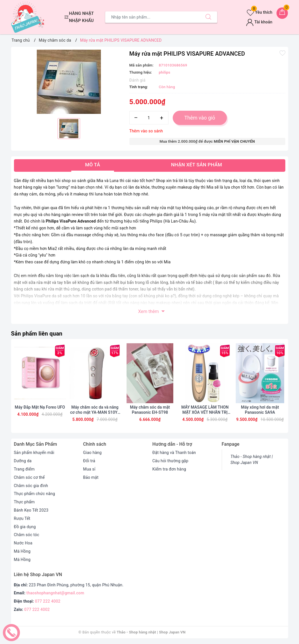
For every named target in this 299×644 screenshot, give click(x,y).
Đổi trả (89, 461)
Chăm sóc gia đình (31, 486)
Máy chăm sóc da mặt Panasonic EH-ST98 (150, 410)
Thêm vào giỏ (200, 118)
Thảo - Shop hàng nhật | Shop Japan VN (252, 459)
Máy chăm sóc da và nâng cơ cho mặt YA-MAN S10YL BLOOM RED (95, 410)
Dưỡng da (23, 461)
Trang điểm (24, 469)
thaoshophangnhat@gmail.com (55, 593)
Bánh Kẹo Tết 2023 (31, 510)
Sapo (216, 632)
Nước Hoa (23, 543)
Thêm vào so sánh (146, 131)
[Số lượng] (149, 118)
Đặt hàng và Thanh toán (174, 453)
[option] (69, 82)
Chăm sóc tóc (27, 535)
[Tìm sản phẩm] (152, 17)
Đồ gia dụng (25, 527)
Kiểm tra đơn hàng (169, 469)
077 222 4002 (48, 601)
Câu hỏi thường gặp (170, 461)
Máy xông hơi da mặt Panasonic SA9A (260, 410)
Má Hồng (22, 551)
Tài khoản (259, 22)
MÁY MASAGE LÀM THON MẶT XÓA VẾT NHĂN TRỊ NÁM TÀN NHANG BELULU (205, 410)
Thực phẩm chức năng (35, 494)
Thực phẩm (24, 502)
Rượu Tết (22, 518)
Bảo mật (91, 477)
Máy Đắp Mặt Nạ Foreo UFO (40, 407)
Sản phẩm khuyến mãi (34, 453)
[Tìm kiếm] (208, 17)
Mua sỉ (89, 469)
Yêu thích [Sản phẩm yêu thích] (260, 12)
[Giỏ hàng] (282, 13)
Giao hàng (92, 453)
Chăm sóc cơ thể (29, 477)
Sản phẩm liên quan (37, 334)
